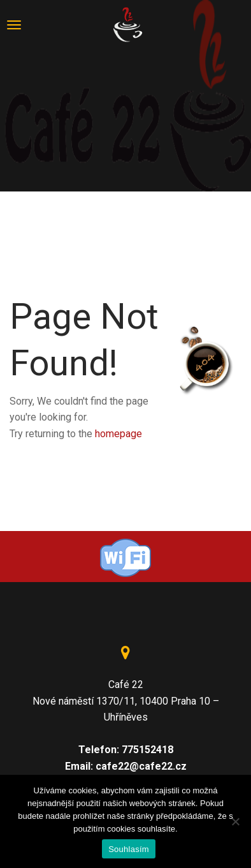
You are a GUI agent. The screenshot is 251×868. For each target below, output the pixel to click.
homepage (118, 434)
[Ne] (235, 821)
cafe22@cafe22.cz (141, 766)
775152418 (147, 750)
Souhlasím (129, 849)
